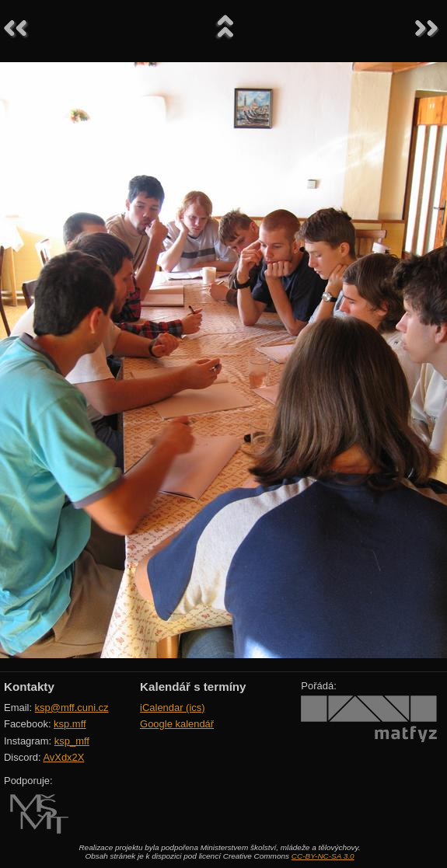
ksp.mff (70, 724)
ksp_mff (72, 741)
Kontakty (29, 687)
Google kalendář (177, 724)
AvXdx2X (63, 757)
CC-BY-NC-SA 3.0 (323, 856)
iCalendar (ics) (173, 708)
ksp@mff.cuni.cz (72, 708)
